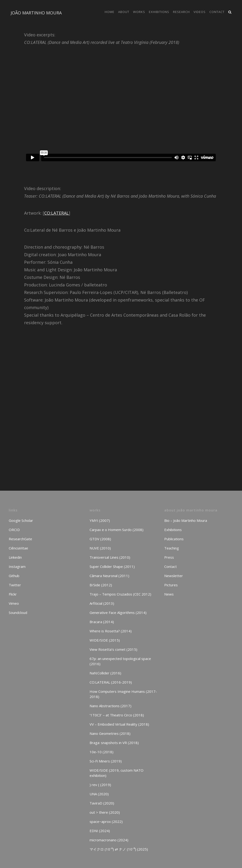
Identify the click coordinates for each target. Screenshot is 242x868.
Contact (171, 566)
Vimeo (14, 603)
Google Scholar (21, 520)
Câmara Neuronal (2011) (109, 576)
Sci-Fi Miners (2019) (106, 761)
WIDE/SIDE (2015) (105, 640)
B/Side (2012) (101, 585)
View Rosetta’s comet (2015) (113, 649)
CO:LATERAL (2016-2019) (111, 682)
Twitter (15, 585)
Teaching (172, 548)
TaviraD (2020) (102, 803)
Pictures (171, 585)
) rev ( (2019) (100, 785)
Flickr (13, 594)
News (169, 594)
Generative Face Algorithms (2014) (118, 613)
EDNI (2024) (100, 831)
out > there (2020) (105, 812)
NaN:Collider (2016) (105, 673)
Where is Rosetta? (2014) (111, 631)
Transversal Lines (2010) (110, 557)
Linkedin (15, 557)
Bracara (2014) (102, 622)
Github (14, 576)
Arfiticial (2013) (102, 603)
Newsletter (174, 576)
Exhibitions (173, 530)
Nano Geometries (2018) (110, 733)
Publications (174, 539)
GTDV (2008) (100, 539)
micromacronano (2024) (109, 840)
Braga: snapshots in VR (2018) (114, 743)
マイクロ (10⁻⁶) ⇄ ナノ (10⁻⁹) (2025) (119, 849)
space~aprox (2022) (106, 821)
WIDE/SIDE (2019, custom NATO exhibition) (117, 773)
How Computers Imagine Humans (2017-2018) (123, 694)
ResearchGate (20, 539)
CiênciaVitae (18, 548)
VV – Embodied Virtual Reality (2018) (119, 724)
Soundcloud (18, 613)
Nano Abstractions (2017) (110, 706)
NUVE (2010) (100, 548)
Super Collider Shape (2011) (112, 566)
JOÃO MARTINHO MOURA (36, 13)
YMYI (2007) (100, 520)
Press (169, 557)
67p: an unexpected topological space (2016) (120, 661)
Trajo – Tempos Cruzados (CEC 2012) (120, 594)
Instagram (17, 566)
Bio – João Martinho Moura (186, 520)
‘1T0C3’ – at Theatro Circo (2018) (117, 715)
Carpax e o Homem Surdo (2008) (117, 530)
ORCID (14, 530)
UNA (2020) (99, 794)
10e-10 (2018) (102, 752)
